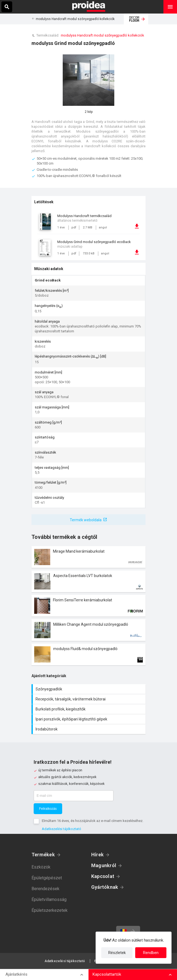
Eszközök (41, 867)
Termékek (43, 855)
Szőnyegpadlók (89, 689)
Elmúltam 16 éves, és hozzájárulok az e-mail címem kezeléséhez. (93, 821)
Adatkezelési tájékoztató (61, 829)
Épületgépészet (47, 878)
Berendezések (45, 889)
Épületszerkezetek (50, 910)
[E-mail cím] (74, 796)
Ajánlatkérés (16, 974)
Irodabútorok (89, 729)
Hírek (97, 855)
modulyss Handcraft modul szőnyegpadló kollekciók (75, 19)
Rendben (151, 953)
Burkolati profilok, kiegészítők (89, 709)
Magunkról (104, 865)
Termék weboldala (86, 520)
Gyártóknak (105, 887)
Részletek (117, 953)
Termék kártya (88, 557)
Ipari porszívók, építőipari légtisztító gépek (89, 719)
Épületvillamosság (49, 899)
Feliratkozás (48, 809)
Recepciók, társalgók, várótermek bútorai (89, 699)
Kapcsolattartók (107, 974)
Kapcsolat (103, 876)
